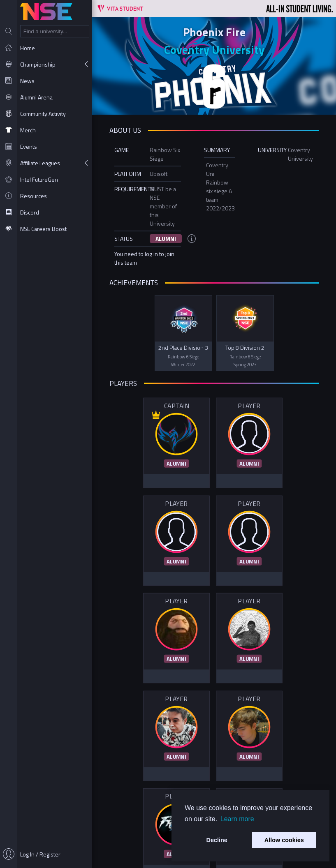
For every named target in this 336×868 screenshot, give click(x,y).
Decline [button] (217, 840)
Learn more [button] (237, 819)
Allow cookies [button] (284, 840)
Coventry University (214, 50)
